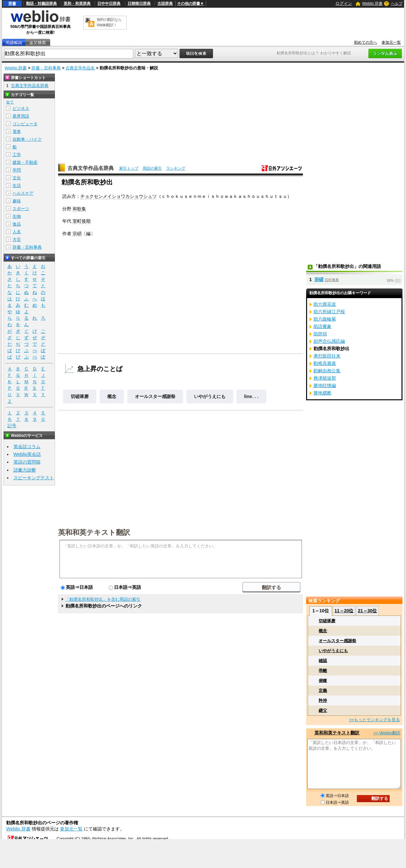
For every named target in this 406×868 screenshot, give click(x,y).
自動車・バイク (27, 139)
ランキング (176, 168)
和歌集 (79, 209)
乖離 (323, 671)
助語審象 (322, 326)
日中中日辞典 (109, 4)
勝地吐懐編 (325, 385)
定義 (323, 691)
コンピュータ (25, 124)
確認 (323, 661)
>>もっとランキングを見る (374, 720)
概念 (112, 396)
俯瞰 (323, 681)
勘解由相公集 (327, 371)
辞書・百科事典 (46, 68)
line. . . (251, 396)
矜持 (323, 700)
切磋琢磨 (80, 396)
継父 (323, 710)
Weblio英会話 (27, 454)
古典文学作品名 (80, 68)
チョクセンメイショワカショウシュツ (119, 196)
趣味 (17, 201)
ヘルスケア (23, 193)
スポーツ (21, 209)
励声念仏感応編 (329, 341)
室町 (77, 221)
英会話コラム (27, 447)
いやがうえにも (210, 396)
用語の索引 (152, 168)
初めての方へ (366, 42)
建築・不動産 (25, 162)
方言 (17, 239)
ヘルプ (397, 4)
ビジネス (21, 108)
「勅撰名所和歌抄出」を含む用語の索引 (103, 599)
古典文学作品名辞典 (91, 168)
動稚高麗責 (325, 363)
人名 (17, 232)
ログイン (344, 3)
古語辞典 (165, 4)
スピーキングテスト (34, 478)
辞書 (12, 4)
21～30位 (367, 611)
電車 (17, 132)
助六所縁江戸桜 (329, 312)
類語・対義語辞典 (41, 4)
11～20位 (344, 611)
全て (10, 102)
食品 (17, 224)
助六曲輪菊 (325, 319)
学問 (17, 170)
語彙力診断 (25, 470)
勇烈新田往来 (327, 356)
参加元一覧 (391, 42)
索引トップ (129, 168)
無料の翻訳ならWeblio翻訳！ (109, 22)
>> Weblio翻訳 (387, 733)
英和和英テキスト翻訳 (94, 532)
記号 (12, 426)
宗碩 (77, 234)
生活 (17, 186)
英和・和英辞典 (77, 4)
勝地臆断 (322, 393)
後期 (86, 221)
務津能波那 (325, 378)
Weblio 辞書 (373, 4)
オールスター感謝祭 (155, 396)
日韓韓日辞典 (139, 4)
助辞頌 (320, 334)
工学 (17, 155)
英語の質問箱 (27, 462)
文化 (17, 178)
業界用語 (21, 116)
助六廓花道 (325, 304)
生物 (17, 216)
